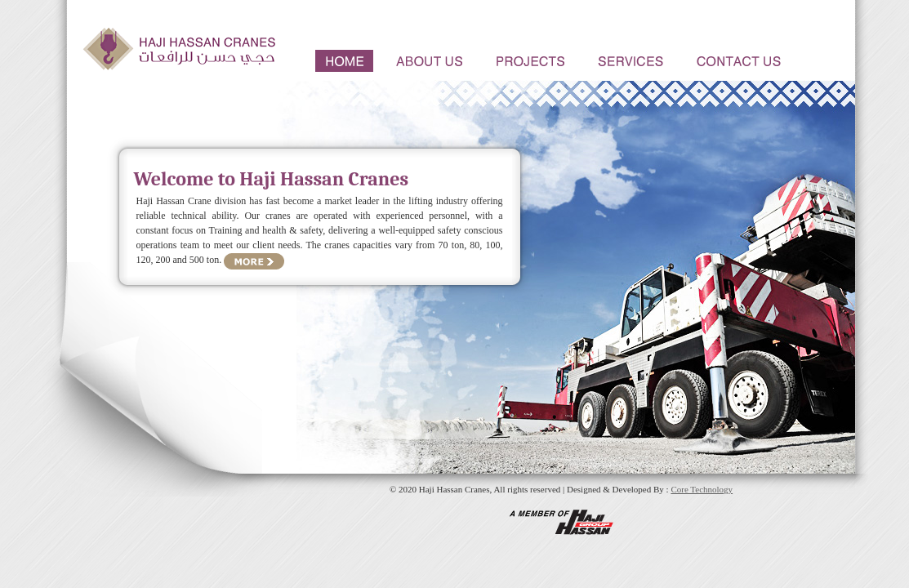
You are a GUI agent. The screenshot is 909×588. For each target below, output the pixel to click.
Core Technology (702, 489)
